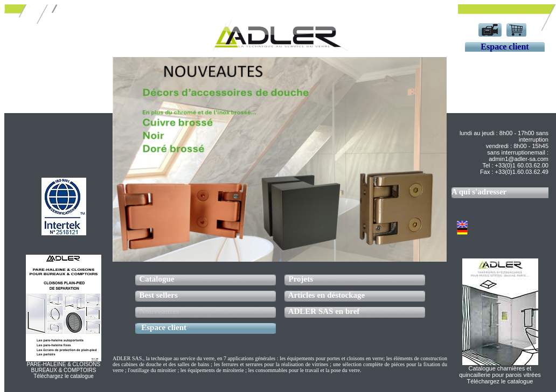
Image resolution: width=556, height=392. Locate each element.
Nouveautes (159, 311)
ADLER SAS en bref (324, 311)
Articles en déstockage (326, 295)
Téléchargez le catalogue (500, 381)
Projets (301, 279)
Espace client (164, 327)
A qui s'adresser (479, 192)
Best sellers (159, 295)
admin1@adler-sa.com (519, 159)
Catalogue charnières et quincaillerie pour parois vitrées (500, 372)
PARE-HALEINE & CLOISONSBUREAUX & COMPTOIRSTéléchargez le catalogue (64, 370)
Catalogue (157, 279)
